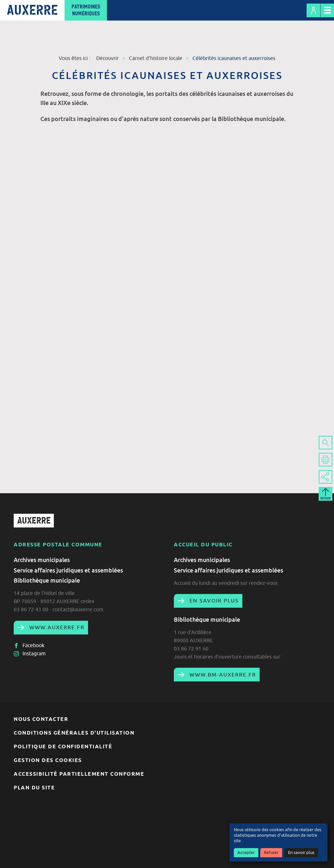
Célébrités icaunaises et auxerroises (234, 58)
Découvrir (107, 58)
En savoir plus (301, 853)
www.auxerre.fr (56, 627)
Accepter (246, 853)
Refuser (271, 853)
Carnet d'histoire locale (156, 58)
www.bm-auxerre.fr (222, 675)
